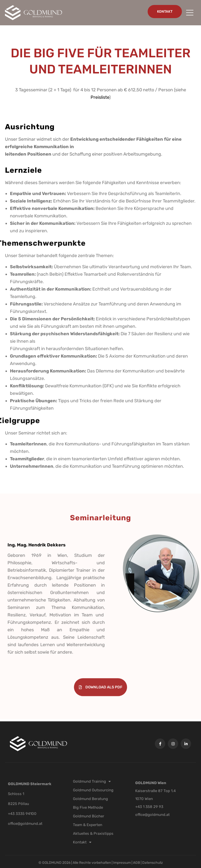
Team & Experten (88, 825)
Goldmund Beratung (90, 799)
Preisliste (152, 97)
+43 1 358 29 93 (149, 807)
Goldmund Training (92, 781)
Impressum (122, 863)
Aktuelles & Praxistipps (93, 834)
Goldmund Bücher (89, 816)
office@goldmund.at (25, 824)
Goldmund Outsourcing (93, 790)
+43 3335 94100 (22, 814)
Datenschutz (152, 863)
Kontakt (82, 842)
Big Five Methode (88, 807)
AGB (136, 863)
